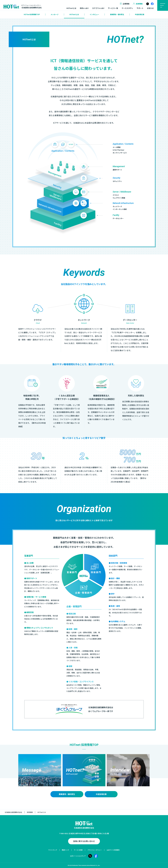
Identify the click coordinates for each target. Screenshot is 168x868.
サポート (140, 8)
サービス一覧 (113, 8)
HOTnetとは (71, 8)
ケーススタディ (127, 8)
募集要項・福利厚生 (117, 14)
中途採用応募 (140, 14)
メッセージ (55, 14)
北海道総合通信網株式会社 (13, 812)
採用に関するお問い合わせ (84, 841)
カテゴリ (98, 8)
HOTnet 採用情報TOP (84, 745)
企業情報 (125, 4)
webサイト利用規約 (113, 850)
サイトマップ (53, 850)
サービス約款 (78, 850)
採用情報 (138, 4)
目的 (84, 8)
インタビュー (94, 14)
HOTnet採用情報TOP (32, 14)
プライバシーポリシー (95, 850)
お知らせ (150, 8)
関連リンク (65, 850)
